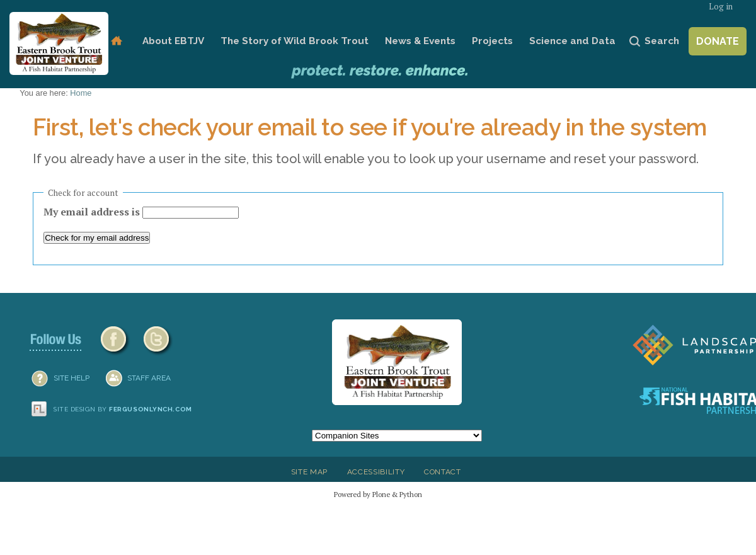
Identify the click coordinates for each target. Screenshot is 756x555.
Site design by (123, 409)
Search (662, 41)
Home (116, 41)
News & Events (420, 41)
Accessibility (376, 472)
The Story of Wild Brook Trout (295, 41)
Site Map (309, 472)
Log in (721, 7)
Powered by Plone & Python (378, 494)
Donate (718, 41)
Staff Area (149, 378)
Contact (443, 472)
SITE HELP (72, 378)
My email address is (93, 212)
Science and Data (572, 41)
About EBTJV (173, 41)
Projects (492, 41)
